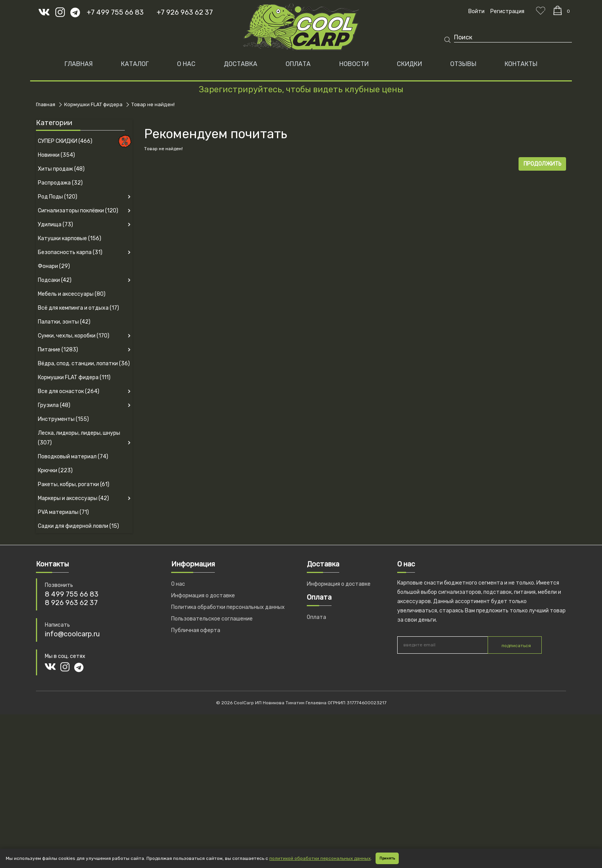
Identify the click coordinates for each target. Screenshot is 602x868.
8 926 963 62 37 (71, 603)
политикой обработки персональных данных (320, 858)
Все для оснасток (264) (69, 391)
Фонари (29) (54, 266)
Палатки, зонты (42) (64, 322)
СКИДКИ (409, 64)
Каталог (135, 64)
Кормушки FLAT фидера (93, 104)
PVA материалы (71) (63, 512)
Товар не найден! (153, 104)
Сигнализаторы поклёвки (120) (78, 211)
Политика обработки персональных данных (228, 607)
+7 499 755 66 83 (115, 12)
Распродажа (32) (60, 183)
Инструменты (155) (63, 419)
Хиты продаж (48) (61, 169)
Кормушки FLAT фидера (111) (74, 377)
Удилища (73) (55, 225)
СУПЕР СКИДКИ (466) (65, 141)
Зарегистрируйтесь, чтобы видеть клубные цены (301, 89)
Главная (79, 64)
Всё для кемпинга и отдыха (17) (78, 308)
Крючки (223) (55, 470)
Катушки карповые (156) (70, 238)
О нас (178, 584)
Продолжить (542, 164)
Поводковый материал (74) (73, 457)
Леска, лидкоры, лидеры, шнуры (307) (79, 438)
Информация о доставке (203, 596)
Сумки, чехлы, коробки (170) (74, 336)
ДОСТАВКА (241, 64)
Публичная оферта (196, 630)
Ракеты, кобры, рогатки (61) (74, 484)
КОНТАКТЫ (521, 64)
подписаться (516, 646)
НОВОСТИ (354, 64)
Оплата (316, 617)
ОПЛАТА (298, 64)
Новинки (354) (56, 155)
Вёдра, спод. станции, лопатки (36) (84, 364)
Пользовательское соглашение (212, 619)
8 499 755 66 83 (72, 594)
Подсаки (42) (55, 280)
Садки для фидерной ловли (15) (78, 526)
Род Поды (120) (58, 197)
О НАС (186, 64)
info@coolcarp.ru (72, 634)
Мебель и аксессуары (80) (72, 294)
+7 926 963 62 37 (185, 12)
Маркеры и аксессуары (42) (73, 498)
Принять (387, 858)
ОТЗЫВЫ (463, 64)
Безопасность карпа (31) (70, 252)
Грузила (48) (54, 405)
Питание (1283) (58, 350)
